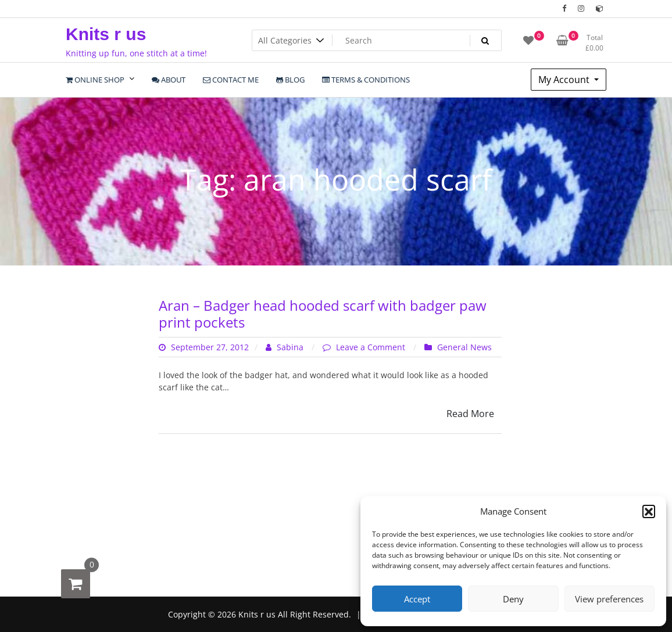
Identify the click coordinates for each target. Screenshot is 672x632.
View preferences (609, 599)
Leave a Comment (372, 347)
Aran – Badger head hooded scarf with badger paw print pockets (323, 314)
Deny (513, 599)
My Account (565, 80)
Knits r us (106, 34)
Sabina (286, 347)
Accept (417, 599)
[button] (649, 511)
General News (464, 347)
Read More (470, 414)
